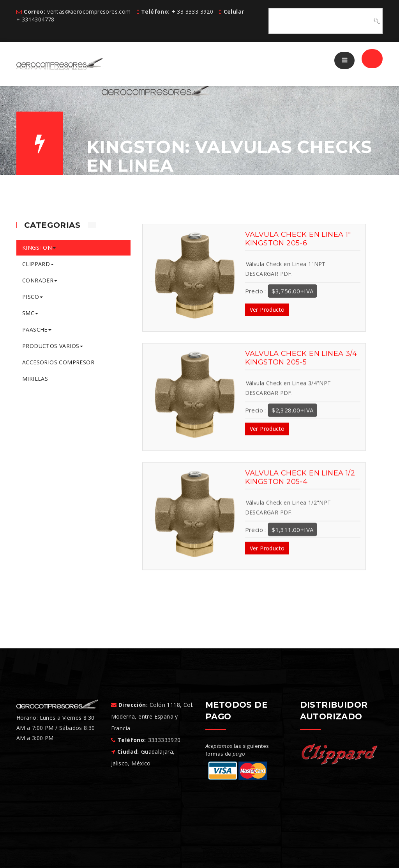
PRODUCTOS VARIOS (53, 346)
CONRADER (40, 280)
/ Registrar (353, 60)
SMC (30, 313)
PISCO (33, 297)
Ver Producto (267, 310)
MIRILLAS (35, 379)
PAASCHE (37, 329)
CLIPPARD (38, 264)
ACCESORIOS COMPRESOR (58, 362)
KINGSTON (39, 248)
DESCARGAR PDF (268, 274)
